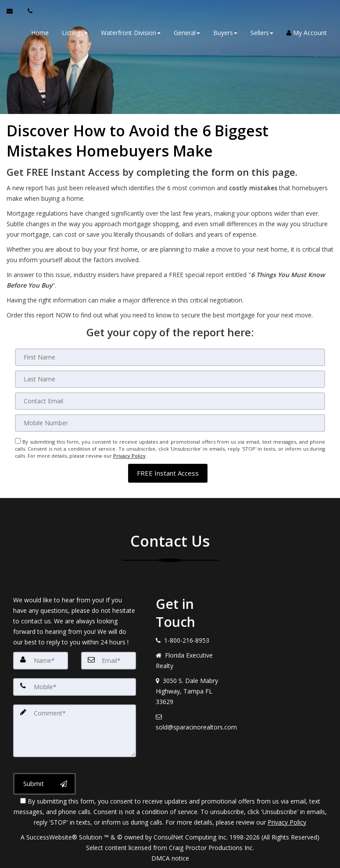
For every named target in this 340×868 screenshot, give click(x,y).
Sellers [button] (262, 33)
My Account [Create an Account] (307, 33)
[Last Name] (170, 379)
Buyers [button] (225, 33)
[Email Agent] (14, 11)
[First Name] (170, 357)
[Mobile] (170, 423)
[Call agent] (28, 11)
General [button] (187, 33)
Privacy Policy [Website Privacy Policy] (129, 456)
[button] (168, 473)
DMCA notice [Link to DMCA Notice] (170, 858)
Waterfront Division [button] (131, 33)
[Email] (170, 401)
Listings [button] (75, 33)
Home (40, 33)
